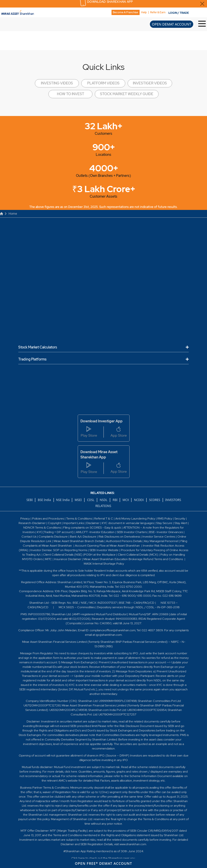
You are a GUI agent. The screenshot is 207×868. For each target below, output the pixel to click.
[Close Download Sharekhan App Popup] (202, 4)
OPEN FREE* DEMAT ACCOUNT (104, 863)
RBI (116, 500)
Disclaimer (93, 523)
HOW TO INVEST (71, 94)
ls (103, 541)
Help (144, 12)
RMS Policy (165, 519)
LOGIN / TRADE (179, 13)
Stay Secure (165, 523)
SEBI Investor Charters (132, 532)
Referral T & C (104, 519)
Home (9, 214)
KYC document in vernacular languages (128, 523)
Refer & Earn (158, 12)
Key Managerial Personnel (162, 541)
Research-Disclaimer (32, 523)
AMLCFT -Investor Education (96, 532)
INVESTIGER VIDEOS (150, 83)
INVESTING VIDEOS (57, 83)
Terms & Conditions (79, 519)
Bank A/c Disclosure (83, 537)
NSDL (104, 500)
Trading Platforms (32, 359)
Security (180, 519)
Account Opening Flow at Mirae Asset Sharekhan (107, 546)
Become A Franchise (125, 12)
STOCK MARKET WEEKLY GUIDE (127, 94)
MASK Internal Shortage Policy (104, 564)
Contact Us (29, 537)
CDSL (91, 500)
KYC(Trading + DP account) (55, 532)
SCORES (155, 500)
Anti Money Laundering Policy (135, 519)
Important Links (74, 523)
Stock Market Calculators (38, 347)
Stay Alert (181, 523)
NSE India (63, 500)
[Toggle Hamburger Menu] (203, 24)
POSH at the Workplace (100, 555)
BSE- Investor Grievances (166, 532)
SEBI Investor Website (104, 550)
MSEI (78, 500)
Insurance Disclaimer (68, 559)
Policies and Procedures (48, 519)
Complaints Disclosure (53, 537)
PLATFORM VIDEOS (103, 83)
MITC (48, 559)
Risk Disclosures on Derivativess (119, 537)
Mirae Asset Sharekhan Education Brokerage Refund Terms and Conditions (134, 559)
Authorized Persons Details (124, 541)
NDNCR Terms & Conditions (42, 528)
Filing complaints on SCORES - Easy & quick (92, 528)
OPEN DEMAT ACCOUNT (172, 24)
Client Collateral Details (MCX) (138, 555)
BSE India (44, 500)
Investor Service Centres (159, 537)
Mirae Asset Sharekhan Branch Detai (78, 541)
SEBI (30, 500)
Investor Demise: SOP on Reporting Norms (59, 550)
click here (71, 772)
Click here (78, 858)
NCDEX (139, 500)
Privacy (25, 519)
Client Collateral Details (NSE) (63, 555)
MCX (126, 500)
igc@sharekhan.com (109, 635)
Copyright (55, 523)
